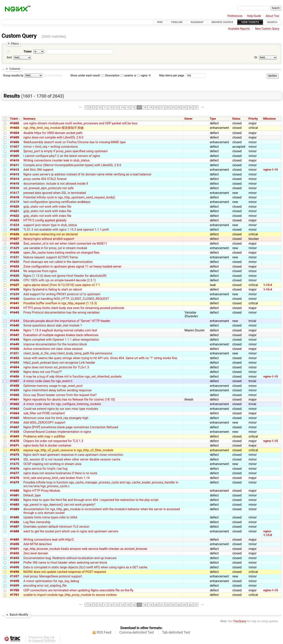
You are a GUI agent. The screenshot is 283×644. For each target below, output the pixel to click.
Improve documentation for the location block (55, 344)
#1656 (15, 377)
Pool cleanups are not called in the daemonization (58, 262)
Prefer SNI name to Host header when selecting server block (65, 563)
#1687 (15, 527)
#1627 (15, 239)
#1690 (15, 544)
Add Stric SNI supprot (38, 170)
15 (128, 107)
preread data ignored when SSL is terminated (55, 193)
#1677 (15, 473)
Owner (188, 119)
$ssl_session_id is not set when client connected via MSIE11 (65, 244)
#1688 (15, 531)
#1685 (15, 517)
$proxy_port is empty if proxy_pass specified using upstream (66, 151)
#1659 (15, 390)
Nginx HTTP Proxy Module (42, 491)
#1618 (15, 197)
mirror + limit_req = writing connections (51, 147)
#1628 (15, 244)
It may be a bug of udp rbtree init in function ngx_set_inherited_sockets (73, 377)
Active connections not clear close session (53, 349)
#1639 (15, 294)
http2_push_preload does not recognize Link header (59, 363)
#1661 (15, 400)
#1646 (15, 330)
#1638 (15, 289)
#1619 (15, 202)
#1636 (15, 280)
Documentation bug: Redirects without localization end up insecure (70, 558)
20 (156, 107)
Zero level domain (36, 553)
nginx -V (144, 76)
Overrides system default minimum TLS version (56, 527)
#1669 (15, 436)
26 (190, 107)
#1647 (15, 335)
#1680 (15, 491)
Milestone (269, 119)
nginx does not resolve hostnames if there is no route (60, 473)
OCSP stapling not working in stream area (52, 464)
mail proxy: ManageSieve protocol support (53, 576)
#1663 (15, 409)
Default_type (32, 495)
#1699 (15, 586)
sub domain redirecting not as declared (51, 234)
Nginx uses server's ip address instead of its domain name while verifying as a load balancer (87, 174)
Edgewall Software (44, 641)
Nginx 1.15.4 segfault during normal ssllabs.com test (60, 330)
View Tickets (250, 22)
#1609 (15, 156)
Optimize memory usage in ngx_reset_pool (53, 386)
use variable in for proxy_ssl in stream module (55, 248)
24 (179, 107)
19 (151, 107)
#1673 (15, 455)
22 (168, 107)
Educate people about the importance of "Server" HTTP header (67, 321)
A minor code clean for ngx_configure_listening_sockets (62, 404)
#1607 (15, 147)
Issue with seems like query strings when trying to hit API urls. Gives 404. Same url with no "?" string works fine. (101, 358)
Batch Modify (19, 615)
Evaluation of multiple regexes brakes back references (61, 335)
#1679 (15, 482)
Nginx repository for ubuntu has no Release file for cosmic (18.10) (69, 400)
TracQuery (240, 621)
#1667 (15, 427)
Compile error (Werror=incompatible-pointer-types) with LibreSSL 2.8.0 (72, 165)
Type (213, 119)
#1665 (15, 418)
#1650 (15, 349)
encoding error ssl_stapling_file (45, 586)
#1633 (15, 266)
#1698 (15, 581)
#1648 (15, 340)
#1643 (15, 312)
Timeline (177, 22)
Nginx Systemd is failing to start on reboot (53, 289)
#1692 (15, 553)
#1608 (15, 151)
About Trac (273, 16)
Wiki (160, 22)
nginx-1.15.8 (268, 533)
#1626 (15, 234)
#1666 (15, 422)
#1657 (15, 381)
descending (55, 76)
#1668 (15, 432)
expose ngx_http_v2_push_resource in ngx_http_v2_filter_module (68, 450)
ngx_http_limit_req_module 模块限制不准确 (53, 128)
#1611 (15, 165)
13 (117, 107)
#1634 (15, 271)
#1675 (15, 464)
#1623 (15, 220)
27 (196, 107)
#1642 (15, 308)
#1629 (15, 248)
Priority (253, 119)
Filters (15, 44)
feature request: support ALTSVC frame (51, 257)
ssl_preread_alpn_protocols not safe (49, 188)
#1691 (15, 549)
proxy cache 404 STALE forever (45, 179)
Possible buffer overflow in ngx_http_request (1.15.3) (60, 303)
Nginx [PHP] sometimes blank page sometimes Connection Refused (71, 427)
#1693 (15, 558)
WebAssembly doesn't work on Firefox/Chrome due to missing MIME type (75, 142)
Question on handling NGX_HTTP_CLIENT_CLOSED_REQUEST (66, 299)
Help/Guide (254, 16)
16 (134, 107)
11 (105, 107)
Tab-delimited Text (176, 632)
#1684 (15, 509)
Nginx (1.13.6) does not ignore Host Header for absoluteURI (65, 276)
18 (145, 107)
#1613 (15, 174)
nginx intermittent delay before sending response (57, 390)
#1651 (15, 353)
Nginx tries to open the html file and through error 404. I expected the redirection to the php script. (91, 500)
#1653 (15, 363)
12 (111, 107)
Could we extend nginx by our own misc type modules (61, 409)
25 (184, 107)
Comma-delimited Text (137, 632)
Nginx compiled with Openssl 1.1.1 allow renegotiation (61, 340)
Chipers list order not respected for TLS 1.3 (53, 441)
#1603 (15, 128)
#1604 (15, 133)
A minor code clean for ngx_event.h (48, 381)
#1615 (15, 184)
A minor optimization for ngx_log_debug (51, 581)
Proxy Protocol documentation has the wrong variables (62, 312)
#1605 (15, 137)
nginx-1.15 (271, 170)
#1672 (15, 450)
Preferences (235, 16)
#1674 (15, 459)
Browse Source (222, 22)
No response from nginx (40, 271)
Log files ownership (37, 522)
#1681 (15, 495)
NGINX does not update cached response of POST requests (65, 572)
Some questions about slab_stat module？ (53, 325)
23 (173, 107)
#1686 (15, 522)
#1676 (15, 469)
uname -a (128, 76)
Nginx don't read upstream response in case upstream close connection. (74, 455)
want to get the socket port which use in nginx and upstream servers (71, 531)
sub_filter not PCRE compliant (44, 413)
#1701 (15, 595)
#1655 (15, 372)
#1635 (15, 276)
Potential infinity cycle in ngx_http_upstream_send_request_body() (69, 197)
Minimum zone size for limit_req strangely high (56, 418)
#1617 (15, 193)
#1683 (15, 505)
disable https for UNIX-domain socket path (53, 133)
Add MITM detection (38, 544)
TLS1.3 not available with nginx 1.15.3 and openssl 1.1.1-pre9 (66, 230)
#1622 (15, 216)
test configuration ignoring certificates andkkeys (57, 202)
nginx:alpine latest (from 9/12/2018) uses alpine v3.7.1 (62, 285)
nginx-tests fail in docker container (47, 445)
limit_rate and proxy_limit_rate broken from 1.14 (57, 478)
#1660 (15, 395)
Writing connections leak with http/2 (49, 540)
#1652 (15, 358)
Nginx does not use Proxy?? (43, 372)
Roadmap (197, 22)
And (9, 57)
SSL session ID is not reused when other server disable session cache (72, 459)
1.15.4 (268, 285)
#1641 (15, 303)
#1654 (15, 367)
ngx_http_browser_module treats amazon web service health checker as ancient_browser (85, 549)
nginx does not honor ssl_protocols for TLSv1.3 (56, 367)
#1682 (15, 500)
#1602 (15, 123)
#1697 (15, 576)
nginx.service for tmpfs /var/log (45, 469)
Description (111, 76)
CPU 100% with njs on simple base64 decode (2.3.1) (60, 280)
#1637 (15, 285)
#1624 (15, 225)
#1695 (15, 567)
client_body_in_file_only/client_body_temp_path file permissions (68, 353)
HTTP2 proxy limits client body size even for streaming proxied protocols (74, 308)
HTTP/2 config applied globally (45, 220)
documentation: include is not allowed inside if (56, 184)
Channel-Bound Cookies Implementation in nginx (57, 432)
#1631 (15, 257)
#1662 (15, 404)
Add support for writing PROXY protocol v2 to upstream (62, 294)
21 (162, 107)
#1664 (15, 413)
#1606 (15, 142)
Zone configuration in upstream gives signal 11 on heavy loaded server (72, 266)
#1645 (15, 325)
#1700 (15, 590)
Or (256, 57)
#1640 (15, 299)
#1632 (15, 262)
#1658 (15, 386)
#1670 (15, 441)
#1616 (15, 188)
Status (236, 119)
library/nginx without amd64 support (49, 239)
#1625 (15, 230)
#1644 (15, 321)
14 (122, 107)
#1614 (15, 179)
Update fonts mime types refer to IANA (50, 517)
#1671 (15, 445)
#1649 (15, 344)
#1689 (15, 540)
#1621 (15, 211)
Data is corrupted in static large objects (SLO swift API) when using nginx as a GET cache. (86, 567)
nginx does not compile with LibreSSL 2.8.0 (53, 137)
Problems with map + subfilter (44, 436)
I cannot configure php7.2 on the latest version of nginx (62, 156)
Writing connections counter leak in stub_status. (57, 160)
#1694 (15, 563)
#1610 (15, 160)
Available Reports (239, 29)
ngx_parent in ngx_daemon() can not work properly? (59, 505)
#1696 (15, 572)
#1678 (15, 478)
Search (272, 22)
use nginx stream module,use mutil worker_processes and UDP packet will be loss (80, 123)
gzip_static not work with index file (47, 207)
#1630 (15, 253)
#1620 (15, 207)
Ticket (28, 52)
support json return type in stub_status (50, 225)
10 (100, 107)
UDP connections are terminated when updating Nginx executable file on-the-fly (78, 590)
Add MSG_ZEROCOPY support (44, 422)
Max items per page (172, 76)
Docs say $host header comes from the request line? (60, 395)
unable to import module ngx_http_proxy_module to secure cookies (70, 595)
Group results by (13, 76)
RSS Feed (104, 632)
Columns (15, 69)
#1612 (15, 170)
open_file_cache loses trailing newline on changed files (61, 253)
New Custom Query (267, 29)
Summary (29, 119)
